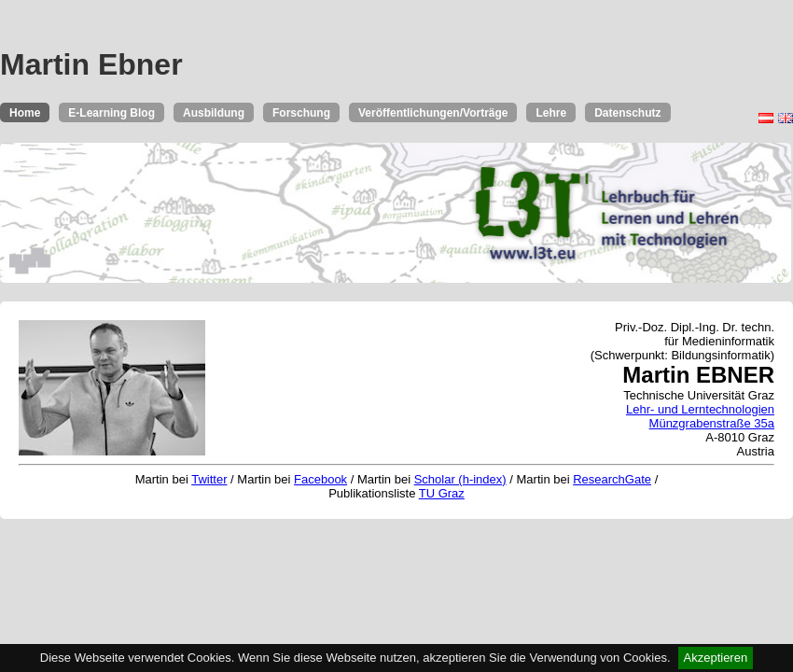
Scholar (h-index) (460, 479)
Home (25, 113)
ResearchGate (612, 479)
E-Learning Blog (111, 113)
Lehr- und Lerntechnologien (700, 409)
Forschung (301, 113)
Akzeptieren (716, 658)
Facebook (320, 479)
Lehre (551, 113)
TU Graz (442, 493)
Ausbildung (214, 113)
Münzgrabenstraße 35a (712, 423)
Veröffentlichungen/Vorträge (433, 113)
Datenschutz (627, 113)
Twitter (209, 479)
